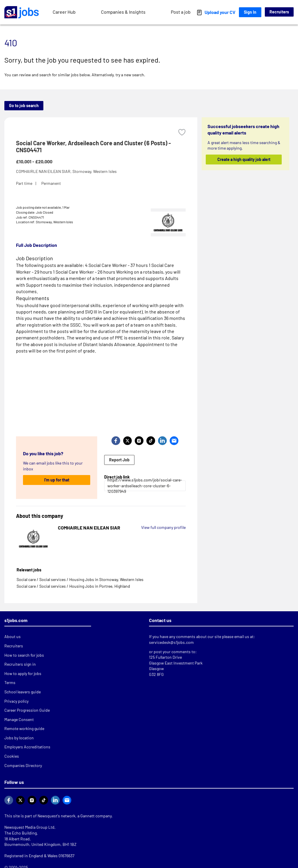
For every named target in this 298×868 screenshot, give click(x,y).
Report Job (119, 460)
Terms (10, 682)
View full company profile (163, 527)
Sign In (250, 12)
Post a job (181, 12)
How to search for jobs (24, 655)
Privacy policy (16, 701)
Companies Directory (23, 765)
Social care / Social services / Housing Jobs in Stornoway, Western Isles (80, 579)
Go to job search (24, 106)
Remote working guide (24, 728)
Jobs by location (19, 738)
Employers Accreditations (27, 747)
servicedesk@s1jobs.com (171, 642)
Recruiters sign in (20, 664)
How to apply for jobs (23, 673)
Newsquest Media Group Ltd (29, 827)
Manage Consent (19, 719)
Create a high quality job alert (244, 159)
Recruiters (279, 12)
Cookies (12, 756)
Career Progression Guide (27, 710)
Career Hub (64, 12)
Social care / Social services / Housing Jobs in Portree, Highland (73, 586)
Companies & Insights (123, 12)
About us (13, 636)
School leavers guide (23, 692)
